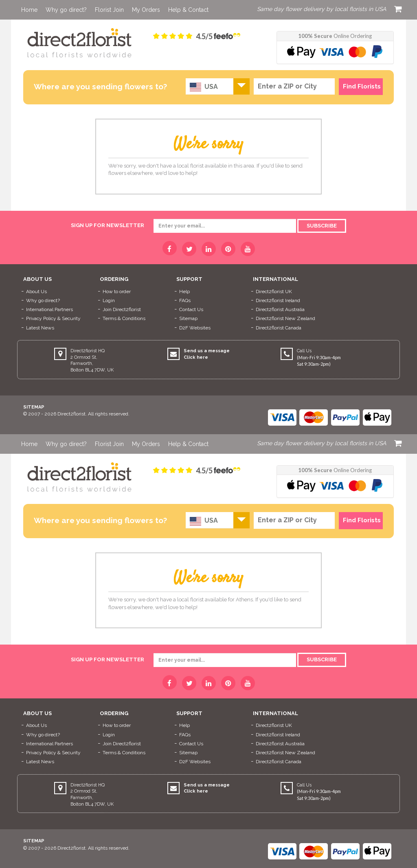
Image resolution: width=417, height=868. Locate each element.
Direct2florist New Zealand (285, 318)
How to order (117, 292)
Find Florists (362, 86)
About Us (36, 292)
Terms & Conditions (124, 318)
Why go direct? (66, 10)
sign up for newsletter (108, 225)
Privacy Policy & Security (53, 318)
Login (109, 300)
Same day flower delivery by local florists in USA (322, 9)
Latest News (40, 328)
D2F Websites (195, 328)
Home (29, 10)
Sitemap (188, 318)
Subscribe (322, 226)
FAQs (185, 300)
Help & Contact (188, 10)
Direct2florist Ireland (278, 300)
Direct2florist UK (274, 292)
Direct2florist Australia (280, 309)
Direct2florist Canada (279, 328)
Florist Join (109, 10)
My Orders (146, 10)
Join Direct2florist (122, 309)
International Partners (49, 309)
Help (184, 292)
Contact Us (191, 309)
